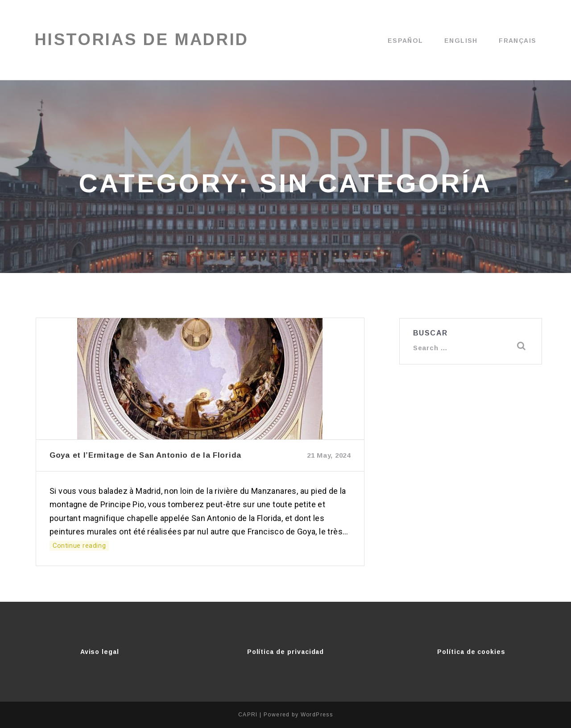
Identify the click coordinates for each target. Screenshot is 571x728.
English (461, 41)
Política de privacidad (286, 652)
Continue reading (76, 546)
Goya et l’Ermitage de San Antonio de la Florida (145, 455)
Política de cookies (471, 652)
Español (405, 41)
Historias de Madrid (143, 40)
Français (517, 41)
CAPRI (248, 715)
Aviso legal (100, 652)
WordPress (317, 715)
